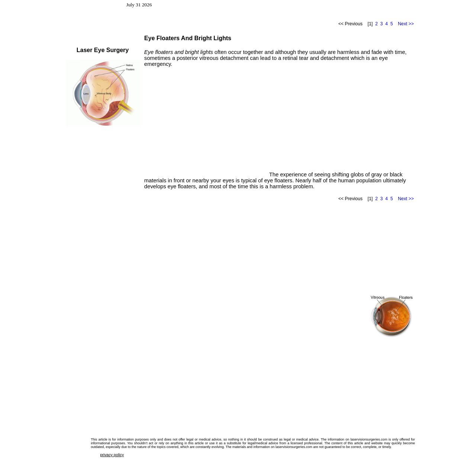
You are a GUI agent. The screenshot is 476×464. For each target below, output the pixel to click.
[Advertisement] (207, 124)
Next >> (406, 24)
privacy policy (112, 455)
